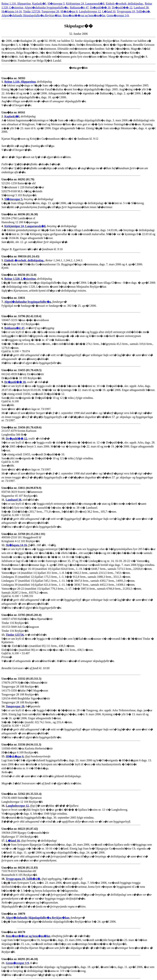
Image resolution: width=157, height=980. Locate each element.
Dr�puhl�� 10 (100, 7)
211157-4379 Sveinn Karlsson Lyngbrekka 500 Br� (21, 433)
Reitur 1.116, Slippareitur (16, 4)
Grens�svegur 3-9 (118, 15)
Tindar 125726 (32, 11)
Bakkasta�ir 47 (79, 7)
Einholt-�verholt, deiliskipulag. (125, 4)
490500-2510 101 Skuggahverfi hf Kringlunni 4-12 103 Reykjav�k (23, 539)
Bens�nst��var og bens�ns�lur (84, 15)
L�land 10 (109, 11)
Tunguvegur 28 (50, 11)
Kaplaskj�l (39, 4)
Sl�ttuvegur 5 (56, 4)
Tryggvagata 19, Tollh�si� (133, 11)
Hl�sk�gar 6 (69, 11)
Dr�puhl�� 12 (122, 7)
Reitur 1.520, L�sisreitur (20, 279)
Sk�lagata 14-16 (12, 11)
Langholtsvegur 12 (90, 11)
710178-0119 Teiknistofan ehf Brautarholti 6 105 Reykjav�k (20, 873)
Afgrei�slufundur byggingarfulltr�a (46, 7)
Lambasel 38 (141, 7)
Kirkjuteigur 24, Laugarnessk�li (85, 4)
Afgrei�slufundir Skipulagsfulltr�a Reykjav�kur (31, 15)
